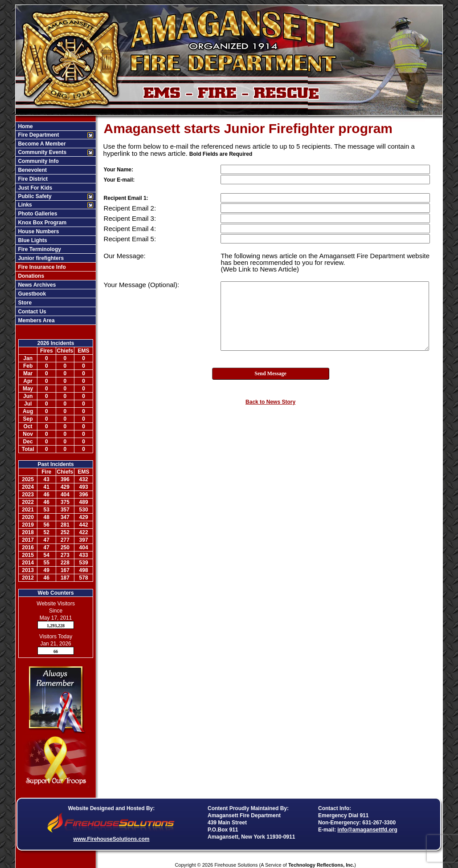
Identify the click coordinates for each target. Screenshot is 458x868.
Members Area (36, 320)
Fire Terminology (39, 249)
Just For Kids (34, 188)
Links (24, 205)
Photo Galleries (37, 214)
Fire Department (38, 135)
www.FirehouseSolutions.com (112, 839)
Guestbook (31, 294)
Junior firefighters (40, 258)
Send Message (270, 373)
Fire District (32, 179)
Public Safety (34, 196)
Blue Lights (32, 240)
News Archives (36, 285)
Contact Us (31, 312)
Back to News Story (270, 402)
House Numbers (38, 231)
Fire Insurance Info (41, 267)
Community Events (41, 152)
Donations (30, 276)
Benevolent (32, 170)
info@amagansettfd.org (367, 830)
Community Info (38, 161)
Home (25, 126)
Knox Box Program (41, 223)
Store (24, 303)
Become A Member (41, 144)
